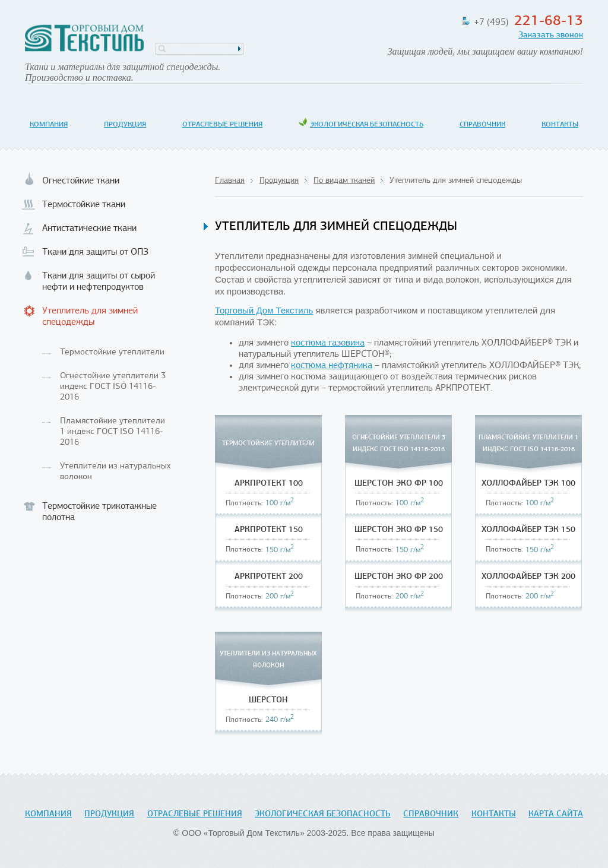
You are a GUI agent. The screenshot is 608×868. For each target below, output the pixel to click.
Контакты (560, 125)
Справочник (482, 125)
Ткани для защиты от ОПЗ (95, 252)
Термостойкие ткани (84, 205)
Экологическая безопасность (367, 125)
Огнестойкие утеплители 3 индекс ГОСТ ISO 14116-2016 (113, 387)
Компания (49, 125)
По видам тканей (344, 181)
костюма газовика (328, 343)
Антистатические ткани (89, 229)
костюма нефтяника (332, 366)
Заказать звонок (551, 35)
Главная (230, 181)
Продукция (125, 125)
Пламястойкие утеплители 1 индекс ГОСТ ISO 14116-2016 (113, 432)
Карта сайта (556, 814)
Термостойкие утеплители (112, 352)
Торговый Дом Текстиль (84, 39)
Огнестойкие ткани (81, 181)
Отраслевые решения (222, 125)
